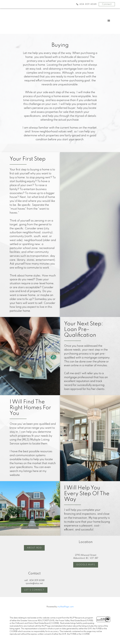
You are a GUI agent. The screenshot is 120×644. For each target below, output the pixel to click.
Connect (107, 4)
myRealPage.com (66, 607)
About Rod (34, 548)
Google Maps (86, 565)
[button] (34, 548)
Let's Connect (34, 590)
